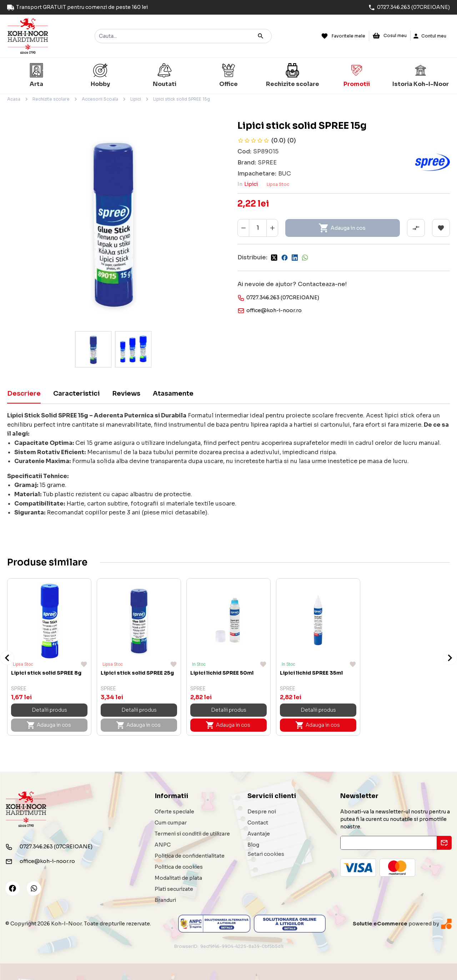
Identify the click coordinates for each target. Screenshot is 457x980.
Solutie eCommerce (380, 924)
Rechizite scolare (51, 99)
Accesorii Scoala (100, 99)
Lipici (136, 99)
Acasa (14, 99)
